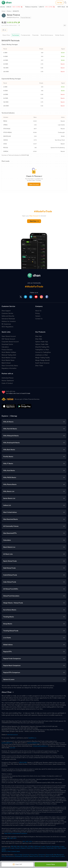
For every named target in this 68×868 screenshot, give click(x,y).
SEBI (12, 846)
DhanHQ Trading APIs (42, 347)
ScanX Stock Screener (42, 363)
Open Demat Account (9, 336)
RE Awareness (6, 324)
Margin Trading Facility (42, 358)
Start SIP (17, 864)
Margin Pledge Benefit (42, 360)
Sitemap (14, 416)
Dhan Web (39, 339)
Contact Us (39, 319)
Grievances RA (49, 855)
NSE (12, 838)
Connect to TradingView (43, 352)
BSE (8, 838)
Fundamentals (26, 35)
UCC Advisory (35, 848)
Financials (35, 35)
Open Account (34, 184)
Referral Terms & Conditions (37, 856)
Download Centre (7, 344)
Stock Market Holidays (9, 352)
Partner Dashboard (8, 381)
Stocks (9, 11)
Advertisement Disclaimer (22, 856)
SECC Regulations (7, 327)
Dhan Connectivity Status (10, 366)
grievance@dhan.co (7, 743)
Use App (60, 3)
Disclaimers (26, 855)
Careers (38, 316)
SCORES (31, 846)
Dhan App (38, 336)
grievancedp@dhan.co (34, 743)
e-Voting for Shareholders (47, 848)
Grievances (42, 855)
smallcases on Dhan (42, 355)
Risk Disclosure (10, 856)
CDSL (26, 846)
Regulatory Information (9, 368)
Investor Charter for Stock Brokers (50, 846)
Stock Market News (8, 360)
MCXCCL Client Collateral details (11, 851)
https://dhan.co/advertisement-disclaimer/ (16, 833)
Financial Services (25, 18)
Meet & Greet (6, 363)
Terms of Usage (18, 855)
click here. (13, 748)
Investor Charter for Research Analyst (20, 848)
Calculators (5, 347)
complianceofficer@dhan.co (40, 746)
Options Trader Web (42, 344)
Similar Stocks (60, 35)
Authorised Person (8, 378)
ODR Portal (37, 846)
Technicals (15, 35)
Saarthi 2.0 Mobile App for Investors (55, 856)
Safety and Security (8, 316)
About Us (38, 311)
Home (3, 11)
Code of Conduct (7, 383)
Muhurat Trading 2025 (9, 355)
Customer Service (7, 313)
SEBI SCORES (23, 762)
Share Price (6, 35)
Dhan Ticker (39, 366)
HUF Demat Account (8, 339)
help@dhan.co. (32, 738)
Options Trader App (42, 342)
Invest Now (51, 864)
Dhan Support (6, 311)
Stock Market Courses (9, 358)
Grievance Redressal (8, 319)
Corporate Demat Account (10, 342)
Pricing (37, 313)
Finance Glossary (7, 350)
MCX (15, 838)
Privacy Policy (34, 855)
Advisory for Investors (9, 321)
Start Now (34, 221)
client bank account (12, 735)
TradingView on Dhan (42, 350)
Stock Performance (47, 35)
